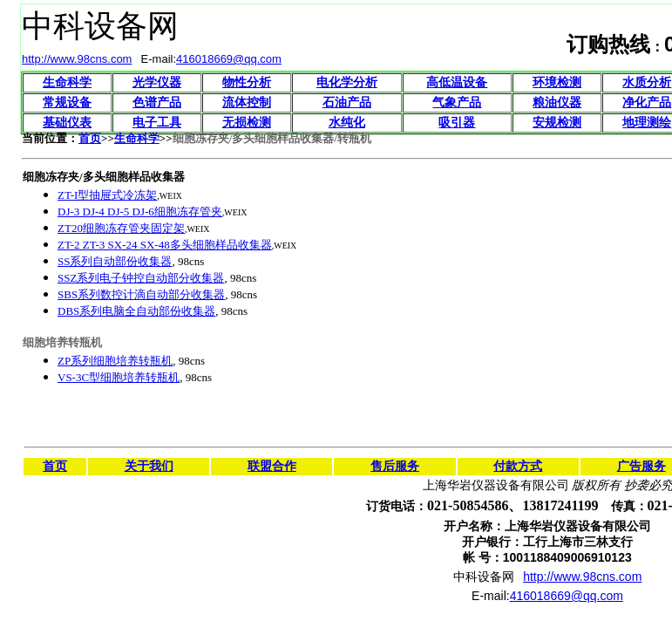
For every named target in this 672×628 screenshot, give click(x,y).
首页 (90, 138)
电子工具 (157, 123)
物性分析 (247, 82)
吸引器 (457, 123)
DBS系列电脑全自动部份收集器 (136, 311)
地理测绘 (647, 123)
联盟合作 (272, 466)
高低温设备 (457, 82)
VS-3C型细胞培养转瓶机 (119, 377)
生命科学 (67, 82)
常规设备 (67, 102)
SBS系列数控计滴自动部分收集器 (141, 294)
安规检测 (557, 123)
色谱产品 (157, 102)
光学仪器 (157, 82)
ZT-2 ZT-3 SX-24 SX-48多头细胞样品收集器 (165, 245)
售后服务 (395, 466)
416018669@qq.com (229, 59)
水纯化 (347, 123)
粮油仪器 (557, 102)
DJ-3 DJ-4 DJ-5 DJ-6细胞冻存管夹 (140, 212)
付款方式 (518, 466)
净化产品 (647, 102)
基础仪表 (67, 123)
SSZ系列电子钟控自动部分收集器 (141, 278)
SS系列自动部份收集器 (115, 261)
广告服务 (641, 466)
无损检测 (247, 123)
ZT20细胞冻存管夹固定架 (121, 228)
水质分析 (647, 82)
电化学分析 (347, 82)
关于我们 (149, 466)
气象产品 (457, 102)
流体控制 (247, 102)
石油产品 (347, 102)
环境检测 (557, 82)
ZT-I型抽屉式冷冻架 (107, 195)
